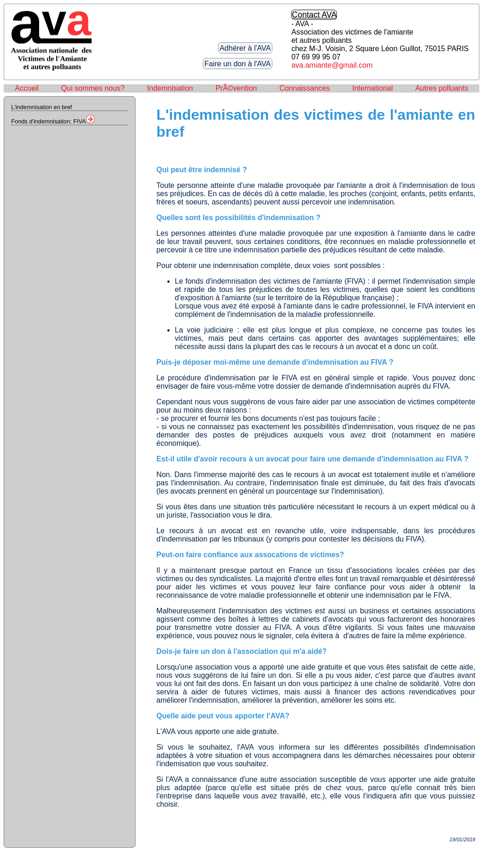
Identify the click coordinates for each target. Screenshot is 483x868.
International (372, 88)
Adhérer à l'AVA (245, 48)
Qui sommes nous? (93, 88)
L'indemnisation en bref (41, 107)
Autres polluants (442, 88)
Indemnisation (170, 88)
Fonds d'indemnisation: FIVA (53, 121)
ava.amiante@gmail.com (332, 65)
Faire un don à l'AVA (238, 63)
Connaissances (304, 88)
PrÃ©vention (236, 88)
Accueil (27, 88)
